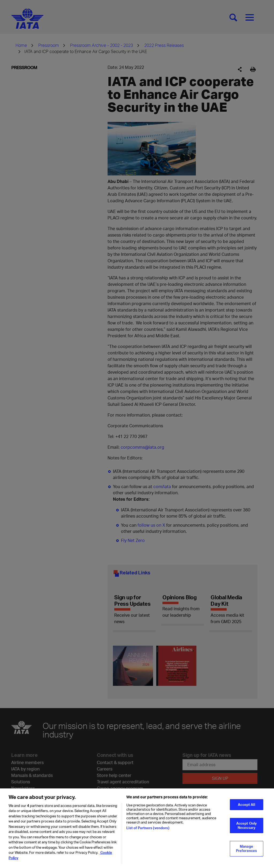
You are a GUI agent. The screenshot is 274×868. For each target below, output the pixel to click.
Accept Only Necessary (246, 828)
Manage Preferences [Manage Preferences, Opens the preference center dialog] (246, 851)
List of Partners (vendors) (148, 830)
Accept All (246, 807)
